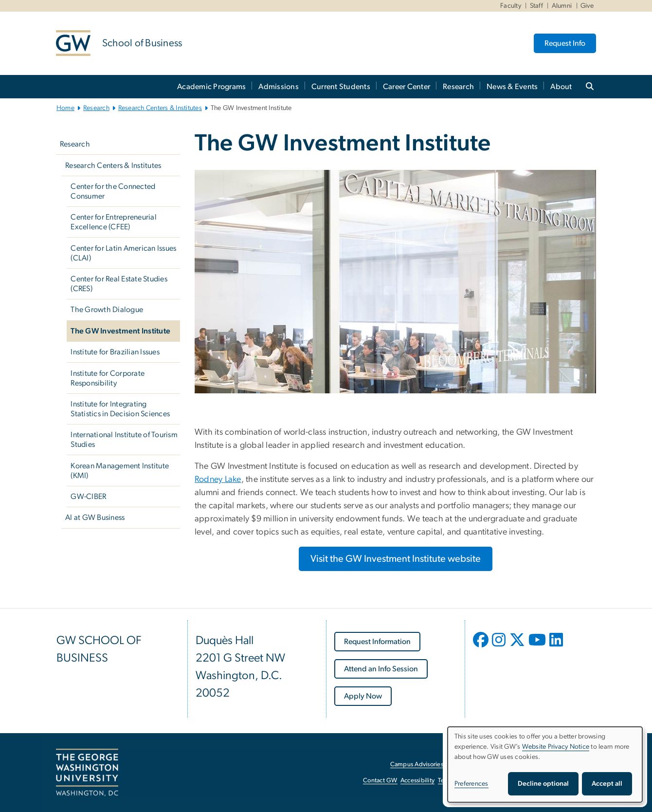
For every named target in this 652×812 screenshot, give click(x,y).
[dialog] (545, 765)
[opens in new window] (482, 647)
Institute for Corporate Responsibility (108, 378)
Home (65, 108)
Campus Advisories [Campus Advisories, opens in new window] (417, 765)
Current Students (341, 87)
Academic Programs (211, 87)
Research (458, 87)
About (561, 87)
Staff (536, 6)
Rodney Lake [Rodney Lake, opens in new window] (218, 480)
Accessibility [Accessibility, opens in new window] (417, 781)
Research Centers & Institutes (160, 108)
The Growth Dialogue (107, 310)
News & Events (512, 87)
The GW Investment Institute (120, 331)
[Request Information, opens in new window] (377, 642)
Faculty (511, 6)
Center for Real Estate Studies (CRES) (119, 284)
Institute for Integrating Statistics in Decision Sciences (120, 409)
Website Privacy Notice (556, 747)
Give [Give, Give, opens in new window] (587, 6)
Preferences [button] (471, 784)
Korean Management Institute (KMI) (120, 471)
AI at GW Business (95, 517)
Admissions (279, 87)
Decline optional (543, 784)
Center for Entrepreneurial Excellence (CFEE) (114, 222)
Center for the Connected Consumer (113, 191)
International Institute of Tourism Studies (124, 440)
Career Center (407, 87)
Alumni (562, 6)
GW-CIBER (88, 497)
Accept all (607, 784)
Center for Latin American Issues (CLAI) (123, 253)
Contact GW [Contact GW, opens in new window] (380, 781)
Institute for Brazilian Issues (115, 352)
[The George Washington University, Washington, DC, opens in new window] (87, 773)
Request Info (565, 43)
